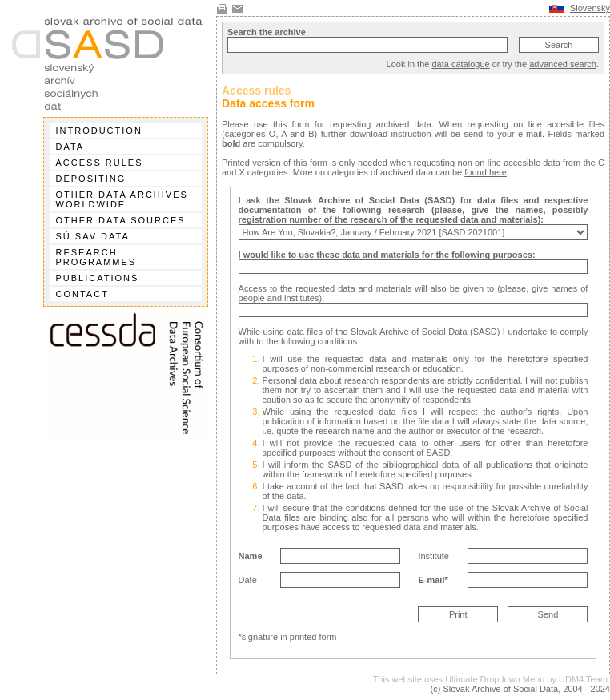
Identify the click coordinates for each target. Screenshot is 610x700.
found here (486, 172)
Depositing (91, 179)
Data (70, 147)
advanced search (563, 64)
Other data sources (121, 220)
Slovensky (590, 8)
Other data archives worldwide (122, 199)
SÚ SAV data (93, 236)
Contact (82, 294)
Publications (98, 278)
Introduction (99, 131)
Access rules (100, 163)
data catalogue (460, 64)
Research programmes (96, 257)
